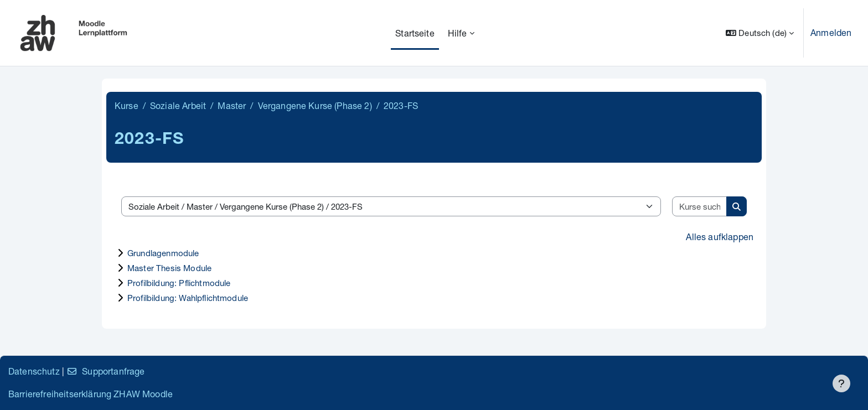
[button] (760, 33)
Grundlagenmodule (163, 253)
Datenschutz (34, 371)
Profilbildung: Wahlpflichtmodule (188, 298)
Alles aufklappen (720, 237)
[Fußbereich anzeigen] (841, 383)
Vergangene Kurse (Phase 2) (315, 105)
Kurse (126, 105)
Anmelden (831, 32)
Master (232, 105)
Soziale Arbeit (178, 105)
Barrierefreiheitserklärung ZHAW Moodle (91, 394)
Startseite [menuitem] (415, 33)
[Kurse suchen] (700, 207)
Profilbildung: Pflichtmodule (179, 283)
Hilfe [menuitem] (458, 33)
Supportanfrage (105, 371)
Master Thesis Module (169, 268)
